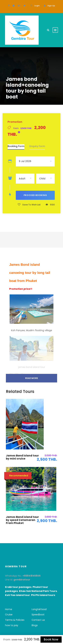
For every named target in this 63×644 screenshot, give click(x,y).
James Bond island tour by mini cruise (22, 457)
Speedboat (38, 614)
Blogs (35, 625)
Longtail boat (39, 609)
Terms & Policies (15, 620)
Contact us (38, 620)
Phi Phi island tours (43, 595)
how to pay (12, 625)
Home (9, 609)
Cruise (9, 614)
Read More (32, 378)
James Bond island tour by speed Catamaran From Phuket (22, 520)
